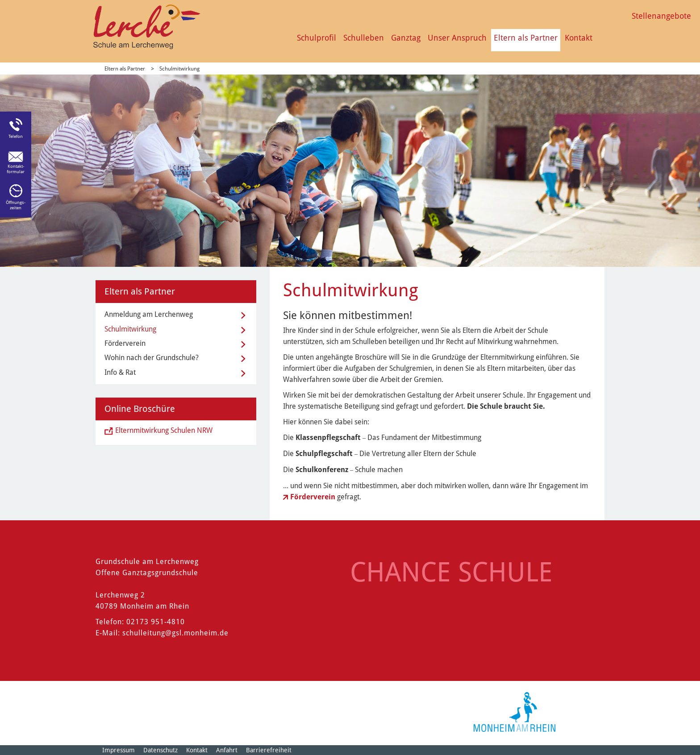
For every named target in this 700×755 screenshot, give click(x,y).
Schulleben (364, 38)
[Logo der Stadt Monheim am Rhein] (515, 712)
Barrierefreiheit (269, 750)
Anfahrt (227, 750)
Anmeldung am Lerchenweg (149, 314)
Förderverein (314, 497)
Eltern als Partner (526, 38)
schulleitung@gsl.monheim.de (175, 633)
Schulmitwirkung (179, 69)
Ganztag (406, 38)
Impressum (119, 750)
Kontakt (579, 38)
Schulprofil (317, 38)
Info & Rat (120, 372)
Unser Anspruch (457, 38)
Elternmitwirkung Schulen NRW (164, 430)
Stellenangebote (661, 16)
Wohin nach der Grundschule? (152, 358)
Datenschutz (160, 750)
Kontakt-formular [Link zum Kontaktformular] (16, 169)
